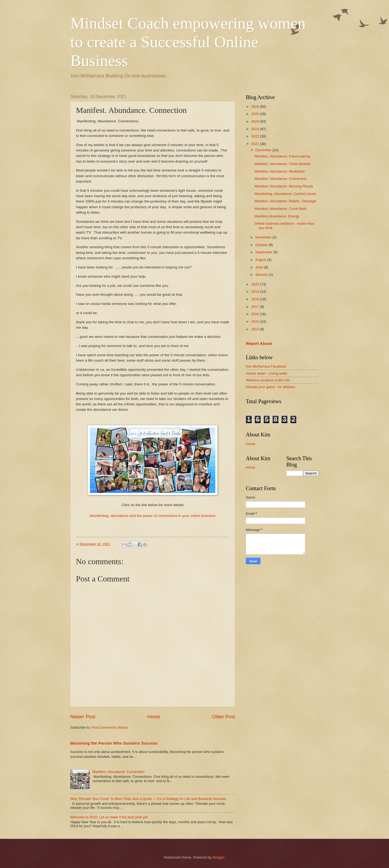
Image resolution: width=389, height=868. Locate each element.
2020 (256, 284)
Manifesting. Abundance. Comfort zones (285, 194)
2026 (256, 107)
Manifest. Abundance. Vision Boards (282, 164)
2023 (256, 129)
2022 (256, 136)
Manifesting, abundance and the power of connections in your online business (152, 516)
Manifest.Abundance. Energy (277, 216)
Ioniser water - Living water (267, 373)
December (264, 150)
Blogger (219, 857)
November (264, 237)
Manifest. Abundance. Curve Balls (281, 209)
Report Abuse (259, 343)
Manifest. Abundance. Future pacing (282, 156)
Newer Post (83, 717)
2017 (256, 307)
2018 (256, 299)
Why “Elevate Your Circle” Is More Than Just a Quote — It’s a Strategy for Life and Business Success (148, 799)
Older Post (224, 717)
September (264, 252)
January (262, 275)
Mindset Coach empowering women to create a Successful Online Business (188, 42)
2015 (256, 322)
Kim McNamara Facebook (266, 366)
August (261, 260)
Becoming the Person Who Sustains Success (114, 743)
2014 (256, 329)
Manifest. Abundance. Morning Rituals (284, 186)
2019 (256, 292)
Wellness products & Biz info (268, 380)
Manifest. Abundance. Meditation (280, 171)
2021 (256, 144)
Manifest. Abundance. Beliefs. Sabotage (285, 201)
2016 (256, 314)
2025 (256, 114)
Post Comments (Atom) (110, 727)
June (260, 267)
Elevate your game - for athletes (271, 387)
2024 (256, 121)
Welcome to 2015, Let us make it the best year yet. (109, 817)
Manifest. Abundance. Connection (118, 772)
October (262, 245)
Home (154, 717)
